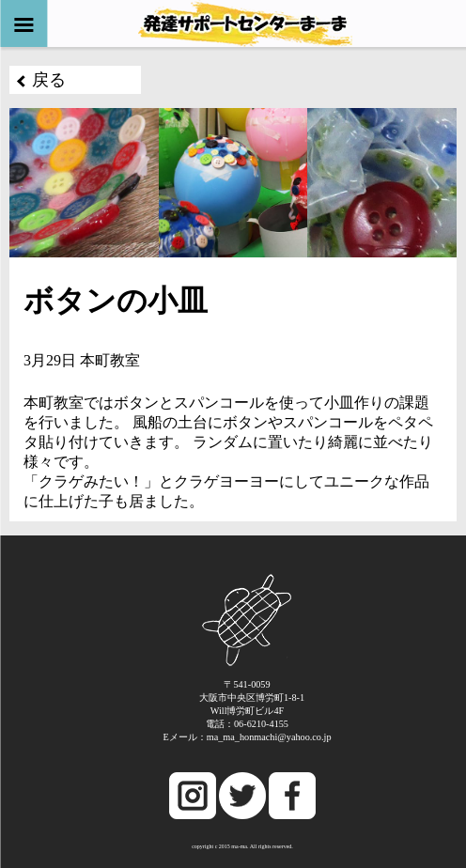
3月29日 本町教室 (82, 360)
